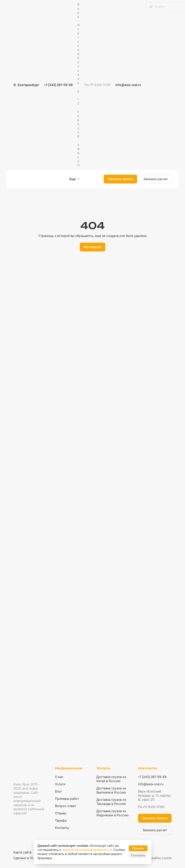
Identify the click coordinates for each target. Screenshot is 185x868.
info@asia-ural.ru (128, 85)
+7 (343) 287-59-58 (58, 85)
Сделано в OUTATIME (29, 858)
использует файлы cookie (152, 858)
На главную (92, 247)
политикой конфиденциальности (87, 850)
